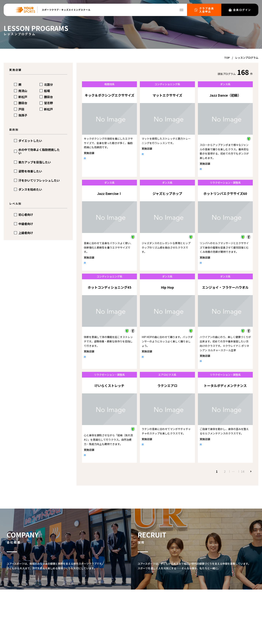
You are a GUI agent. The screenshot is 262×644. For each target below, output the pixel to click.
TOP (227, 58)
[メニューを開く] (181, 10)
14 (243, 471)
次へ (251, 471)
